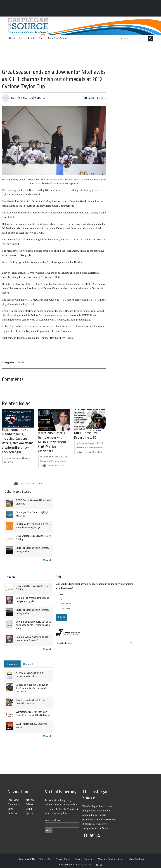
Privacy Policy (63, 859)
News (22, 38)
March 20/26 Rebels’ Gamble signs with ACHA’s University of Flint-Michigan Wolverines (52, 442)
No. (61, 599)
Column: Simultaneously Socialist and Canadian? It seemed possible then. (33, 625)
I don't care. (65, 608)
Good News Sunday (58, 38)
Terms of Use (46, 859)
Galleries (12, 813)
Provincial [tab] (12, 664)
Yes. (62, 594)
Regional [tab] (28, 664)
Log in (99, 864)
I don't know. (66, 604)
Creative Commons (84, 859)
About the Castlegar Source (111, 859)
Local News (13, 800)
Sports (21, 362)
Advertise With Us (26, 859)
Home (12, 38)
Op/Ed (29, 809)
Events (32, 38)
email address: (53, 820)
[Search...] (134, 39)
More (47, 560)
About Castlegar (136, 859)
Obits (42, 38)
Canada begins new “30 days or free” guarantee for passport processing (32, 688)
